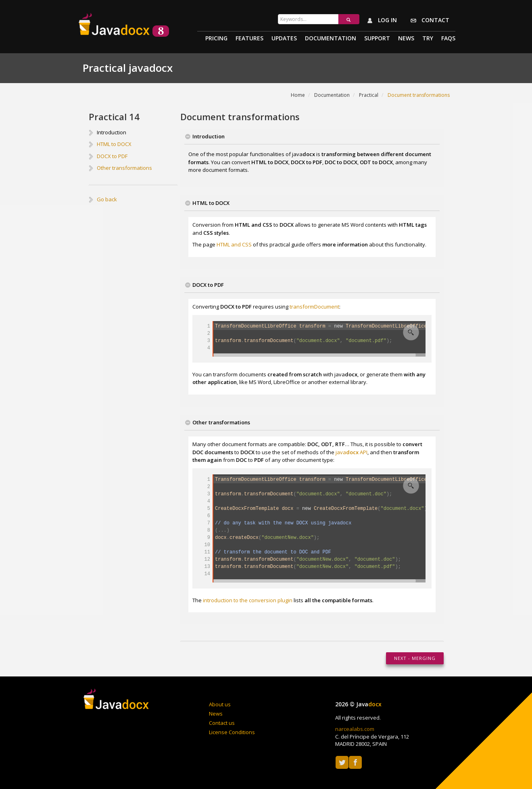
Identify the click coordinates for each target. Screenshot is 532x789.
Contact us (222, 723)
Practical (369, 95)
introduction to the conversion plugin (248, 600)
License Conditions (232, 732)
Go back (107, 199)
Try (428, 39)
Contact (428, 21)
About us (220, 704)
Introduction (112, 132)
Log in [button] (380, 21)
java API (352, 452)
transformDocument (314, 307)
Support (377, 39)
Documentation (331, 39)
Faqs (448, 39)
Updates (284, 39)
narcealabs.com (355, 729)
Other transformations (124, 168)
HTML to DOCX (114, 144)
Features (249, 39)
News (406, 39)
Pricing (216, 39)
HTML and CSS (234, 244)
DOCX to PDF (112, 156)
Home (298, 95)
